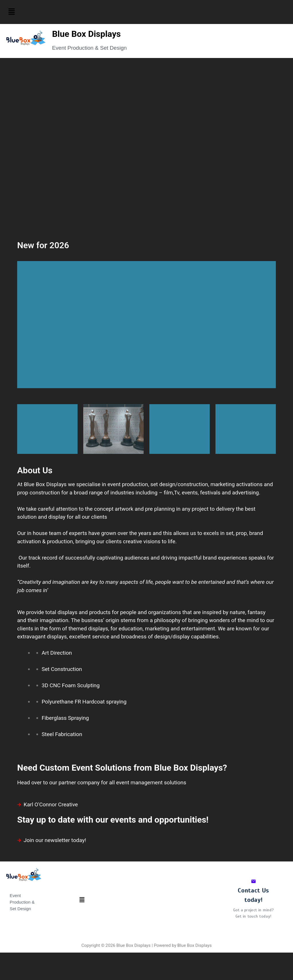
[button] (11, 12)
